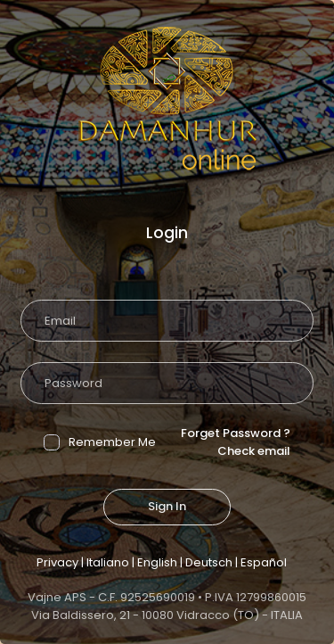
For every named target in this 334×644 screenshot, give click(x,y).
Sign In (167, 506)
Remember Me (100, 442)
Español (264, 562)
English (157, 562)
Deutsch (209, 562)
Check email (254, 451)
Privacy (57, 562)
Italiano (108, 562)
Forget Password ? (236, 433)
